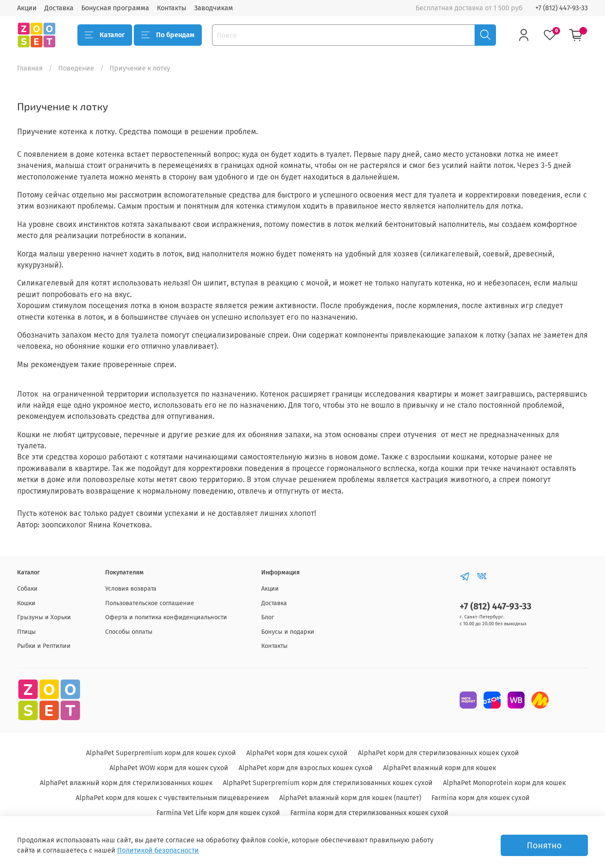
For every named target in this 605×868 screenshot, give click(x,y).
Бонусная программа (115, 8)
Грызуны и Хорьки (44, 617)
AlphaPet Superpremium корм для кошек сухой (161, 753)
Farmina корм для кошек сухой (481, 798)
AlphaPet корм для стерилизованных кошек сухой (438, 753)
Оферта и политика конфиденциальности (166, 617)
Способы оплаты (129, 632)
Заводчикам (214, 8)
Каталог (105, 35)
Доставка (59, 8)
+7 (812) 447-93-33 (562, 8)
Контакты (172, 8)
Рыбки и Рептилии (44, 646)
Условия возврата (131, 589)
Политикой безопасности (158, 850)
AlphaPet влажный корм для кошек (440, 768)
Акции (27, 8)
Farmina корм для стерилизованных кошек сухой (369, 813)
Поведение (76, 68)
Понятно (544, 845)
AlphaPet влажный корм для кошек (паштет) (350, 798)
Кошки (26, 603)
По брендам (168, 35)
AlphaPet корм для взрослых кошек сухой (306, 768)
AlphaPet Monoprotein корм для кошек (504, 783)
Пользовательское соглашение (150, 603)
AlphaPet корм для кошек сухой (297, 753)
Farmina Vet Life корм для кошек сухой (218, 813)
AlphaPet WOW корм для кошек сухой (169, 768)
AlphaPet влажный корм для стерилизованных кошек (126, 783)
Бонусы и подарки (288, 632)
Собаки (27, 589)
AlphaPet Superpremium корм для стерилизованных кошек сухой (328, 783)
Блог (268, 617)
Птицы (27, 632)
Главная (30, 68)
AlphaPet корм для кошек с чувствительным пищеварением (172, 798)
